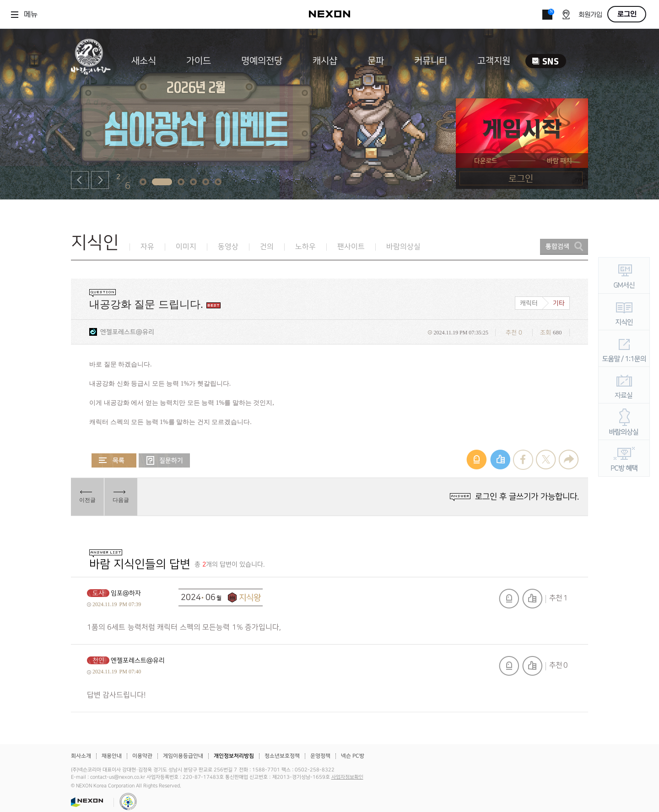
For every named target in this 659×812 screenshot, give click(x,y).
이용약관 (142, 756)
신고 (509, 599)
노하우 (305, 247)
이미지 (186, 247)
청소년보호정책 (282, 756)
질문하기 (164, 460)
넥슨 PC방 (353, 756)
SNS (546, 61)
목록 (114, 460)
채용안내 (112, 756)
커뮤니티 (431, 61)
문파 (376, 61)
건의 (267, 247)
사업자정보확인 (347, 777)
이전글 (87, 500)
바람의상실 (403, 247)
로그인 (627, 14)
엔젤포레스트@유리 (127, 332)
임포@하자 (126, 593)
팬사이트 (351, 247)
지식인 (95, 243)
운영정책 (320, 756)
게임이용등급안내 (183, 756)
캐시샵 (325, 61)
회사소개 (81, 756)
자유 (147, 247)
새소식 (144, 61)
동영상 (228, 247)
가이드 (199, 61)
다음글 (121, 500)
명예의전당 (262, 61)
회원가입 (590, 15)
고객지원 (494, 61)
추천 (532, 599)
